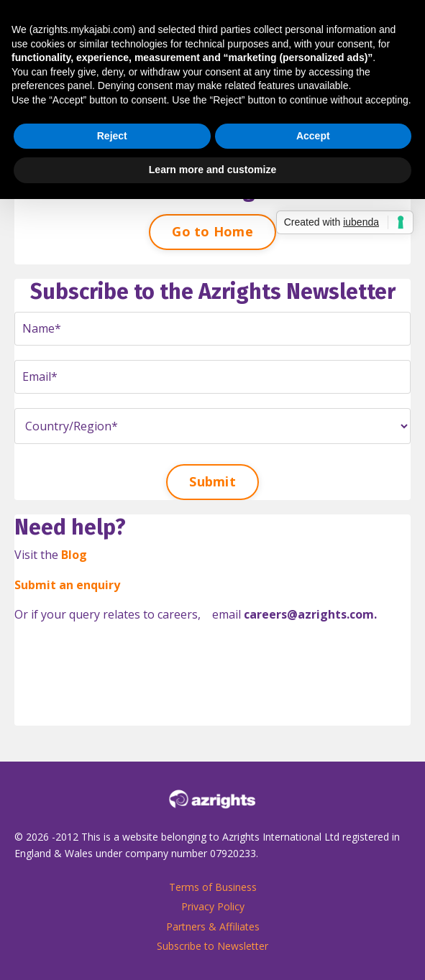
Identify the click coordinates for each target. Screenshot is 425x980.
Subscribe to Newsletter (212, 946)
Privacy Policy (213, 906)
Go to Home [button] (212, 231)
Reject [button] (112, 136)
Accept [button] (313, 136)
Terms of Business (213, 887)
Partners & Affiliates (213, 926)
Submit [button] (212, 481)
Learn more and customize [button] (212, 170)
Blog (74, 555)
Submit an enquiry (67, 585)
